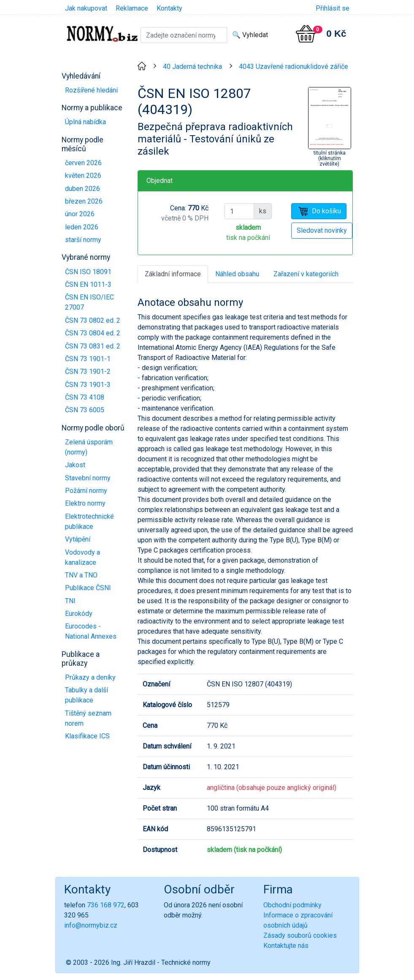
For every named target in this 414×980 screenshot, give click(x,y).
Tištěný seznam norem (88, 718)
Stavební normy (88, 478)
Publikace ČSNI (88, 588)
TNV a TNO (81, 575)
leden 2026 (82, 227)
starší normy (83, 240)
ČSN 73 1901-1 (88, 359)
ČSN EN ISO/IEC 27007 (89, 302)
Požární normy (86, 491)
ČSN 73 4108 (85, 397)
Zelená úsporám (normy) (89, 447)
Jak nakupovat (86, 8)
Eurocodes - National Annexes (91, 631)
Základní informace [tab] (173, 274)
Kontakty (169, 8)
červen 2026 (83, 163)
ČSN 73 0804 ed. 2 (93, 333)
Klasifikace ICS (87, 736)
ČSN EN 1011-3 (88, 284)
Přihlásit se (333, 8)
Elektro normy (85, 503)
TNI (70, 601)
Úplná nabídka (85, 122)
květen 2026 (83, 176)
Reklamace (132, 8)
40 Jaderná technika (192, 67)
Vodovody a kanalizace (83, 557)
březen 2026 (84, 201)
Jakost (75, 465)
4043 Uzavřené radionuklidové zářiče (294, 67)
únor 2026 (80, 214)
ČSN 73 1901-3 (88, 385)
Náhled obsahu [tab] (237, 274)
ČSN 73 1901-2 (88, 372)
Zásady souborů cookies (300, 935)
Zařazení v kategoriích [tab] (306, 274)
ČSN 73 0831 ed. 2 (93, 346)
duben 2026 (83, 189)
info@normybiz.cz (91, 925)
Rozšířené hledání (91, 90)
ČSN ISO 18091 (88, 272)
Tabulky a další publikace (87, 695)
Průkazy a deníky (90, 677)
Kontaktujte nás (286, 946)
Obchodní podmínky (292, 905)
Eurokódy (79, 614)
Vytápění (78, 539)
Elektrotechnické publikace (89, 521)
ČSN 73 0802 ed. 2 (93, 320)
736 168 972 (106, 905)
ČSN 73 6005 (85, 410)
